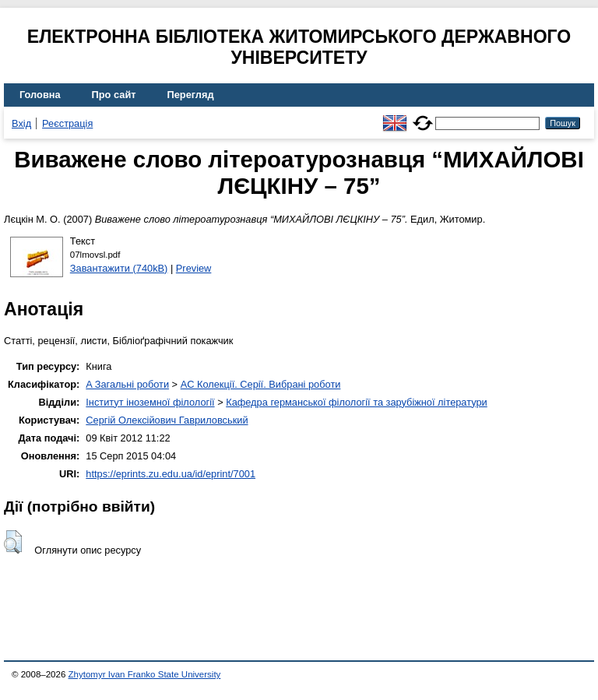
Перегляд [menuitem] (191, 95)
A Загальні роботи (127, 384)
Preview (194, 268)
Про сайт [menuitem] (114, 95)
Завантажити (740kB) (119, 268)
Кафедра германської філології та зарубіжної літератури (357, 402)
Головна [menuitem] (40, 95)
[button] (13, 542)
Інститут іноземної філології (150, 402)
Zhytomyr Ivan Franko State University (145, 674)
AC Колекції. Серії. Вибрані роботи (261, 384)
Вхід (21, 123)
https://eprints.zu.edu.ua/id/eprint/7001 (171, 474)
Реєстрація (67, 123)
